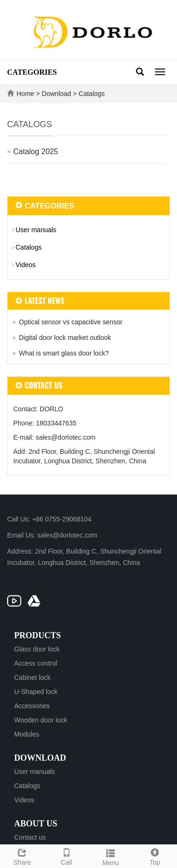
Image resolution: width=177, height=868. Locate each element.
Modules (27, 734)
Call (67, 856)
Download (57, 94)
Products (38, 635)
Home (25, 94)
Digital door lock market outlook (65, 338)
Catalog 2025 (36, 152)
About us (36, 824)
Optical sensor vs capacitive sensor (71, 322)
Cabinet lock (32, 677)
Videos (26, 265)
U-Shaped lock (36, 692)
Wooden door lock (41, 720)
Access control (36, 663)
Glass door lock (37, 649)
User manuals (36, 230)
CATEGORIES (32, 72)
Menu (111, 856)
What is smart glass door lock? (64, 353)
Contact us (30, 837)
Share (22, 856)
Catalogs (91, 94)
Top (155, 856)
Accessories (32, 706)
